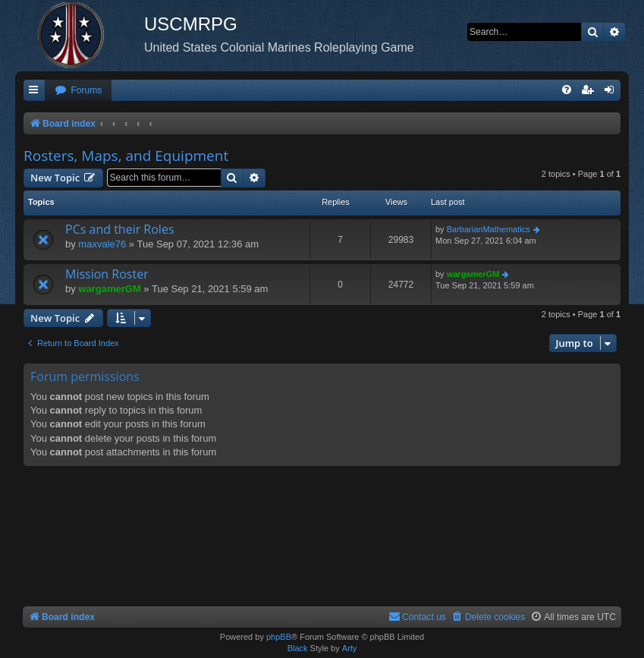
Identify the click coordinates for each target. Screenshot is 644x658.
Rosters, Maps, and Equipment (126, 156)
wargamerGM (109, 289)
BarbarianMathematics (488, 229)
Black (298, 648)
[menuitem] (78, 91)
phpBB (279, 637)
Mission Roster (107, 274)
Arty (350, 648)
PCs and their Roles (120, 229)
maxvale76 (102, 244)
